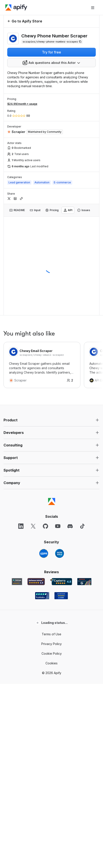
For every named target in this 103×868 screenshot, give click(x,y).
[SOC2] (60, 553)
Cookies (51, 663)
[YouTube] (58, 526)
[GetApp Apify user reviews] (17, 582)
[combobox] (51, 63)
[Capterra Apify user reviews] (61, 582)
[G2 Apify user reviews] (84, 582)
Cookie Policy (52, 653)
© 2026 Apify (52, 673)
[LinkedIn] (21, 526)
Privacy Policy (51, 644)
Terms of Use (51, 634)
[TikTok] (82, 526)
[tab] (17, 210)
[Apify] (16, 7)
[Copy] (52, 42)
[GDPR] (44, 553)
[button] (51, 420)
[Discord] (70, 526)
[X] (33, 526)
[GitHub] (45, 526)
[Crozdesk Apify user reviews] (61, 596)
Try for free (51, 52)
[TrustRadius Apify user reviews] (42, 596)
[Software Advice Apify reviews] (36, 582)
